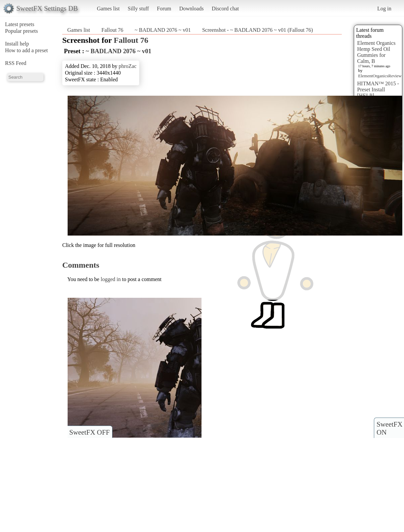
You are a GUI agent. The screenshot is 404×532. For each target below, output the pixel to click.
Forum (164, 9)
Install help (17, 44)
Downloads (191, 9)
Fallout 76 (112, 30)
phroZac (127, 66)
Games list (108, 9)
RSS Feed (16, 63)
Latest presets (20, 24)
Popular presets (21, 31)
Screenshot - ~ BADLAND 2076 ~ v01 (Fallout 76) (258, 30)
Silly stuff (138, 9)
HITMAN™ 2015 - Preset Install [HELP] (378, 90)
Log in (384, 9)
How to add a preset (26, 50)
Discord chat (225, 9)
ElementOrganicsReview (380, 76)
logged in (111, 279)
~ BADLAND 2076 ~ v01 (163, 30)
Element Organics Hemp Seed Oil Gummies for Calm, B (376, 52)
